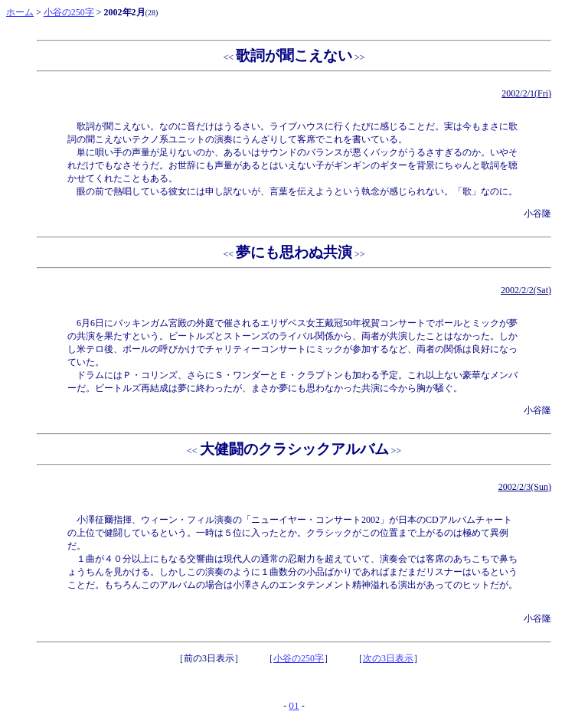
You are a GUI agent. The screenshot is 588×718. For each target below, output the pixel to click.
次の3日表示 (388, 658)
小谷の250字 (69, 12)
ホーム (20, 12)
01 (294, 705)
